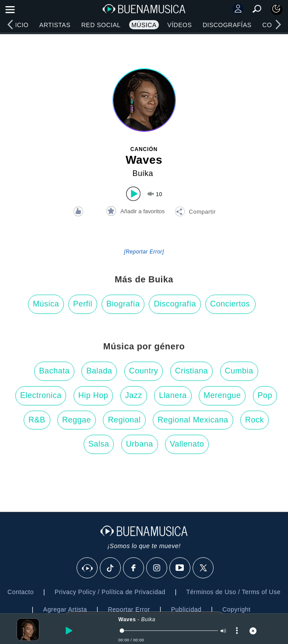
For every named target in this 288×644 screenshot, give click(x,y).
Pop (265, 395)
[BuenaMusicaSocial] (88, 568)
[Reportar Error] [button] (144, 252)
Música (144, 25)
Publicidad (186, 609)
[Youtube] (180, 568)
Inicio (18, 25)
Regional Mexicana (193, 420)
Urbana (140, 444)
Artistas (55, 25)
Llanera (173, 395)
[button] (195, 213)
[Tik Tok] (111, 568)
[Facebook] (134, 568)
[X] (204, 568)
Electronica (41, 395)
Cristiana (192, 371)
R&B (37, 420)
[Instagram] (157, 568)
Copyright (236, 609)
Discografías (227, 25)
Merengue (222, 395)
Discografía (175, 304)
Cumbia (239, 371)
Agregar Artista (65, 609)
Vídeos (179, 25)
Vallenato (187, 444)
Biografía (123, 304)
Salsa (99, 444)
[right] (278, 25)
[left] (10, 25)
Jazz (134, 395)
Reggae (77, 420)
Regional (124, 420)
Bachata (54, 371)
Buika (143, 173)
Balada (99, 371)
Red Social (101, 25)
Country (144, 371)
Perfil (83, 304)
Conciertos (230, 304)
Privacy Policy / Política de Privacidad (110, 592)
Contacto (21, 592)
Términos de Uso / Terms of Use (234, 592)
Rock (255, 420)
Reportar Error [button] (129, 609)
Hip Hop (93, 395)
